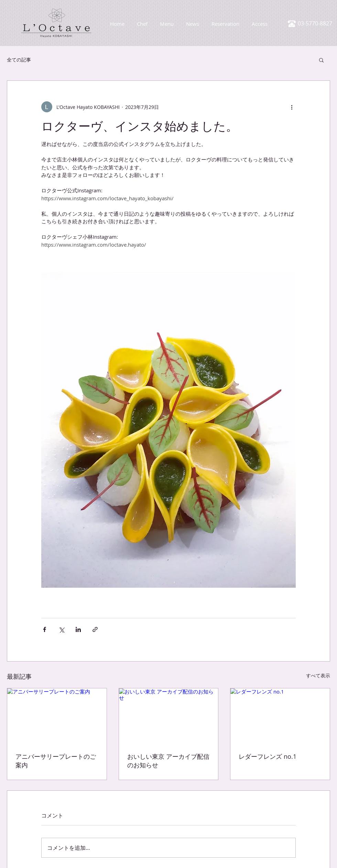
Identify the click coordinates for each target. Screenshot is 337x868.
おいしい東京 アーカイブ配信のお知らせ (168, 761)
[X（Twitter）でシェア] (61, 629)
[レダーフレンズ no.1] (280, 716)
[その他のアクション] (292, 107)
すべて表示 (318, 675)
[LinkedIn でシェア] (78, 629)
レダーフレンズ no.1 (268, 756)
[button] (321, 60)
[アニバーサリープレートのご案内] (57, 716)
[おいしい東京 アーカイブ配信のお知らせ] (169, 716)
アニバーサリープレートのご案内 (56, 761)
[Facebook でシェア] (45, 629)
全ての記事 (19, 60)
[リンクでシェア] (95, 629)
